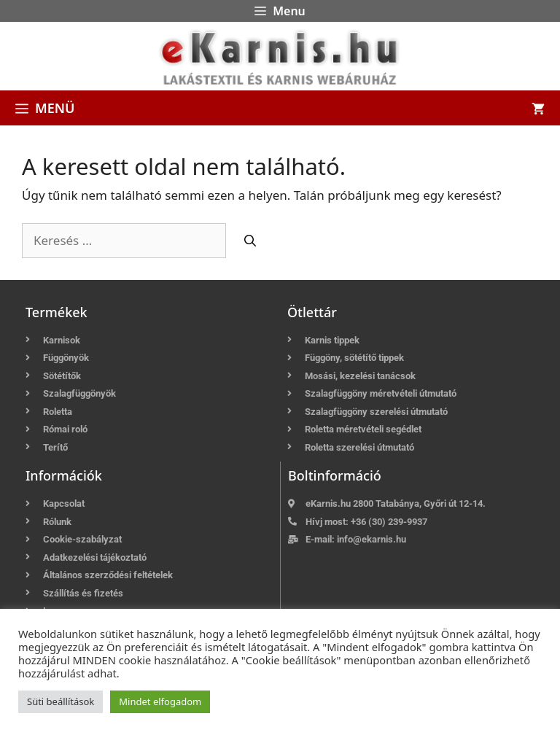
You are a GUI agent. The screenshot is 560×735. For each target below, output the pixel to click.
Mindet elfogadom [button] (160, 701)
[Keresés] (250, 241)
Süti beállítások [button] (61, 701)
